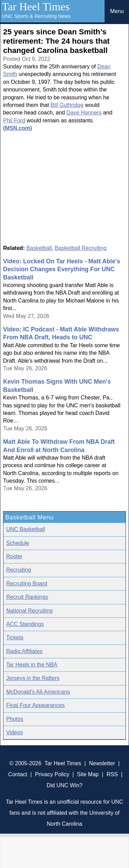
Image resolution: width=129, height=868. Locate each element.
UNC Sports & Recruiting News (36, 16)
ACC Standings (25, 624)
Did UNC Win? (64, 785)
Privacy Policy (52, 774)
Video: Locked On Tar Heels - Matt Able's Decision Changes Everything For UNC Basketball (62, 269)
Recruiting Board (27, 584)
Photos (15, 719)
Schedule (18, 543)
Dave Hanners (84, 113)
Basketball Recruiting (80, 248)
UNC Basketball (26, 529)
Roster (14, 556)
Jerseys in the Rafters (33, 678)
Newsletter (102, 763)
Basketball (39, 248)
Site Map (88, 774)
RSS (112, 774)
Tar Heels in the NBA (32, 665)
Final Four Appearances (35, 705)
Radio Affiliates (24, 651)
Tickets (15, 638)
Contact (18, 774)
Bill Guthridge (67, 105)
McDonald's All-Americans (38, 692)
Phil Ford (14, 120)
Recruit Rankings (27, 597)
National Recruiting (29, 611)
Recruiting (19, 570)
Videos (15, 732)
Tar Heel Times (36, 7)
